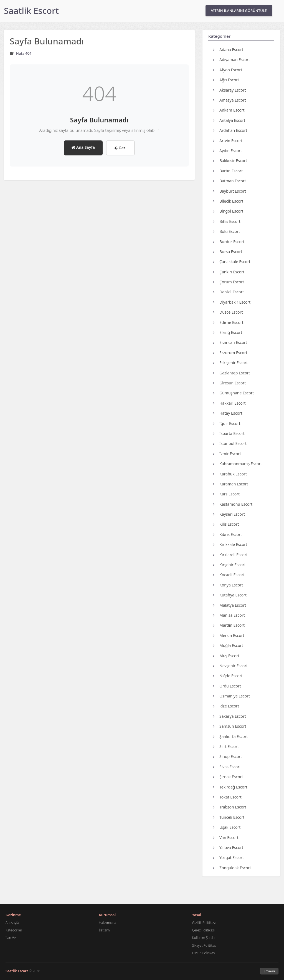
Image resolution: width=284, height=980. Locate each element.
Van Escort (226, 837)
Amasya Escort (230, 100)
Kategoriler (14, 930)
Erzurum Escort (230, 353)
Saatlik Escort (31, 11)
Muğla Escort (228, 645)
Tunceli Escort (229, 817)
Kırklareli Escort (230, 555)
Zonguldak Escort (232, 868)
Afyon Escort (228, 70)
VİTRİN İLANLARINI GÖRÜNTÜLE (239, 11)
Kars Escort (226, 494)
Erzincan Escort (230, 342)
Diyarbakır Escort (232, 302)
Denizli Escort (228, 292)
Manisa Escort (229, 615)
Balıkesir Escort (230, 161)
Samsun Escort (230, 726)
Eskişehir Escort (230, 363)
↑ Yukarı (269, 971)
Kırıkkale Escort (230, 544)
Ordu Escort (227, 686)
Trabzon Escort (230, 807)
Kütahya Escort (230, 595)
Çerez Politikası (203, 930)
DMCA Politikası (204, 953)
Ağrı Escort (226, 80)
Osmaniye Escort (231, 696)
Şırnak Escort (228, 777)
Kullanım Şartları (204, 938)
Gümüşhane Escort (234, 393)
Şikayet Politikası (205, 945)
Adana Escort (228, 50)
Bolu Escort (226, 231)
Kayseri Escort (229, 514)
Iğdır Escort (227, 423)
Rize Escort (226, 706)
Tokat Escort (227, 797)
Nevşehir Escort (230, 666)
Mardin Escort (229, 625)
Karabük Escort (230, 474)
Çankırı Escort (229, 272)
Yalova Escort (228, 847)
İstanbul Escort (230, 443)
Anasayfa (12, 923)
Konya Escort (228, 585)
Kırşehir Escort (229, 565)
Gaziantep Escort (231, 373)
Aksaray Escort (230, 90)
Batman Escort (230, 181)
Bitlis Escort (227, 221)
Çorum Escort (229, 282)
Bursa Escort (228, 252)
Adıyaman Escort (231, 60)
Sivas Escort (227, 767)
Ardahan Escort (230, 130)
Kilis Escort (226, 524)
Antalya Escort (229, 120)
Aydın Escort (227, 151)
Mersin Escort (229, 635)
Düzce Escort (228, 312)
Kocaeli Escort (229, 575)
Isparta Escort (229, 433)
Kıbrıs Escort (227, 534)
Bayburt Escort (230, 191)
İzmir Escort (227, 454)
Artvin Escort (228, 141)
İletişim (104, 930)
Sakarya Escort (230, 716)
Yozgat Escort (228, 857)
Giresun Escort (229, 383)
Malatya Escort (230, 605)
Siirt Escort (226, 746)
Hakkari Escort (229, 403)
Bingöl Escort (228, 211)
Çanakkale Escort (232, 262)
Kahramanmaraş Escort (237, 464)
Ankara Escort (229, 110)
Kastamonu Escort (233, 504)
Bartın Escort (228, 171)
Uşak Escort (227, 827)
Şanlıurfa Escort (230, 736)
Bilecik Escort (228, 201)
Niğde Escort (228, 676)
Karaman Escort (231, 484)
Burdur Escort (229, 242)
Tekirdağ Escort (230, 787)
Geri (120, 148)
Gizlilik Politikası (204, 923)
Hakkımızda (107, 923)
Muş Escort (226, 656)
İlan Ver (11, 938)
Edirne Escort (228, 322)
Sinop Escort (227, 756)
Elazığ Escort (228, 332)
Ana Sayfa (83, 147)
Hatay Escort (228, 413)
